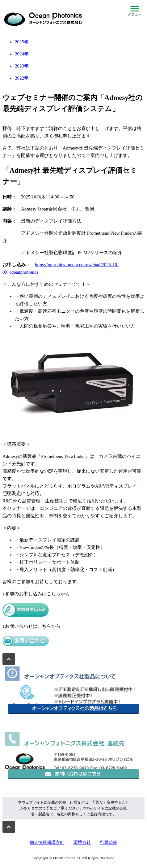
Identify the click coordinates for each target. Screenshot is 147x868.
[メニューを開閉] (135, 11)
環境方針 (82, 842)
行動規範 (109, 842)
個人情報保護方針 (47, 842)
